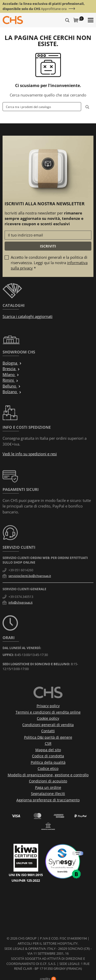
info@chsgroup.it (20, 602)
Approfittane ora (54, 9)
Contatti (48, 731)
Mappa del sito (48, 750)
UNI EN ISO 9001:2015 (26, 875)
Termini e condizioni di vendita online (48, 712)
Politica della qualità (48, 762)
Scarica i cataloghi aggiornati (28, 316)
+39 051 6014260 (21, 570)
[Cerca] (42, 107)
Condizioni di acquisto (48, 781)
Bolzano (12, 392)
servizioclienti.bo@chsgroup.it (30, 576)
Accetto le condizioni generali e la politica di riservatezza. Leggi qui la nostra (49, 263)
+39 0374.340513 (21, 597)
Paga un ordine (48, 787)
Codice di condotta (48, 756)
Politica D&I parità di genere (48, 737)
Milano (11, 374)
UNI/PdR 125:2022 (26, 880)
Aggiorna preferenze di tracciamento (48, 800)
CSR (48, 743)
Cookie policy (48, 718)
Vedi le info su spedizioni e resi (30, 454)
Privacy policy (48, 706)
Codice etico (48, 768)
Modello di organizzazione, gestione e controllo (48, 775)
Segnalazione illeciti (48, 794)
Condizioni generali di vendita (48, 725)
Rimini (10, 380)
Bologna (12, 363)
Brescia (11, 369)
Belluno (12, 386)
